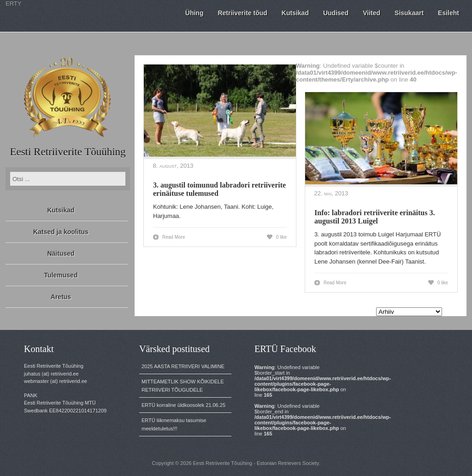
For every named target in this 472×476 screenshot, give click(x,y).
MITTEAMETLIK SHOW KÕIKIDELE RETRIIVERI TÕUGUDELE (183, 386)
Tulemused (61, 275)
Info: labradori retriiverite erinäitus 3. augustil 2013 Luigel (375, 217)
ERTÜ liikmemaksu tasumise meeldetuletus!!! (174, 424)
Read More (174, 237)
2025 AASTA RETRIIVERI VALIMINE (183, 366)
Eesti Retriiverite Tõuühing (68, 152)
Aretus (61, 297)
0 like (281, 237)
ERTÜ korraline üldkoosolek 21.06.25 (183, 405)
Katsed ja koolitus (61, 232)
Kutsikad (61, 210)
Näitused (61, 253)
